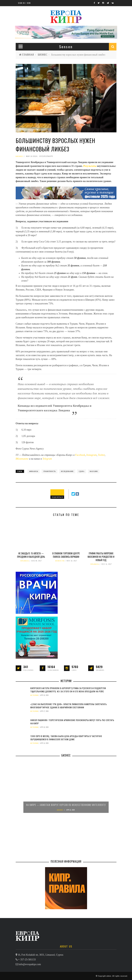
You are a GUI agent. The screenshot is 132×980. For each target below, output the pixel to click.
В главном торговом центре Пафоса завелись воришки (66, 555)
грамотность (49, 471)
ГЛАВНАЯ (28, 55)
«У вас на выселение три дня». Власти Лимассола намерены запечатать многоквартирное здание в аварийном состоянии (69, 706)
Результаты (90, 166)
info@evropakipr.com (30, 964)
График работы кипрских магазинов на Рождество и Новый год (101, 557)
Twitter (101, 455)
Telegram (47, 459)
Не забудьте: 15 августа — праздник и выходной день (31, 555)
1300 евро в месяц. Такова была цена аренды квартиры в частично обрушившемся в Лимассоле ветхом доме (66, 738)
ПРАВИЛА (25, 561)
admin (109, 976)
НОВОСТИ (60, 561)
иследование (67, 471)
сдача (82, 471)
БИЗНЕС (43, 55)
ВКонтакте (22, 459)
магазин (94, 471)
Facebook (80, 455)
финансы (34, 471)
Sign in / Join (24, 3)
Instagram (91, 455)
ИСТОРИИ (34, 695)
